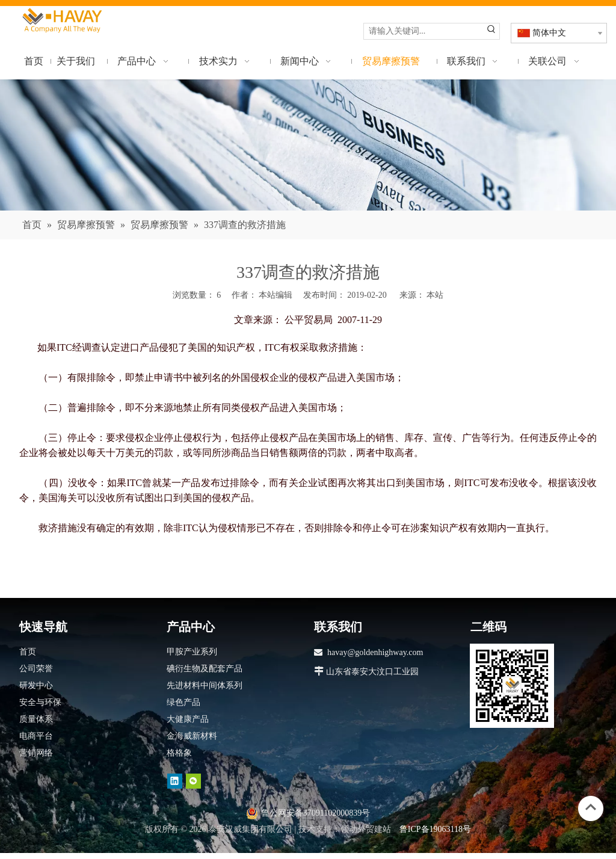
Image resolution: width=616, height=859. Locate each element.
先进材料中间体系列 (205, 685)
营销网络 (36, 753)
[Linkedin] (175, 780)
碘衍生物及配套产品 (205, 669)
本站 (435, 295)
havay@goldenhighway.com (375, 652)
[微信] (193, 780)
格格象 (179, 753)
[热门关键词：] (491, 31)
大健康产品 (188, 719)
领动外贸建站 (366, 829)
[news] (308, 145)
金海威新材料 (192, 736)
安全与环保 (40, 702)
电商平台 (36, 736)
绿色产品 (183, 702)
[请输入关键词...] (424, 31)
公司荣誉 (36, 669)
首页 (28, 652)
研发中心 (36, 685)
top (591, 807)
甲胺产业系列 (192, 652)
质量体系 (36, 719)
